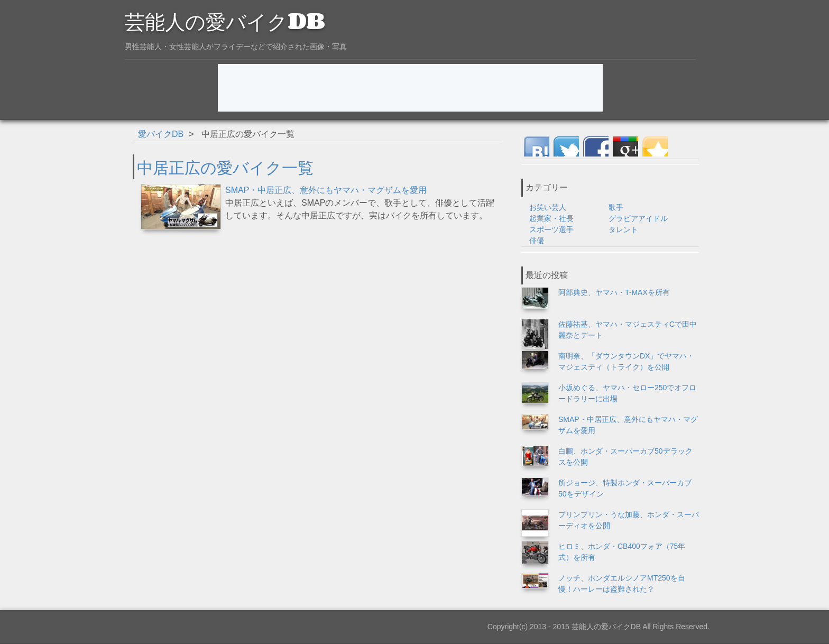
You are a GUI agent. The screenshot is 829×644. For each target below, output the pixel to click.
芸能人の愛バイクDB (225, 20)
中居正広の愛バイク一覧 (225, 166)
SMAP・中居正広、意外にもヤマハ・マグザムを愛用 (326, 190)
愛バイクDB (161, 134)
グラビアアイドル (638, 218)
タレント (623, 229)
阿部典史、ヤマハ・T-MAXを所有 (614, 292)
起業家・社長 (551, 218)
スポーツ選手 (551, 229)
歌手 (616, 207)
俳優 (537, 241)
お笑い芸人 (548, 207)
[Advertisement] (410, 88)
